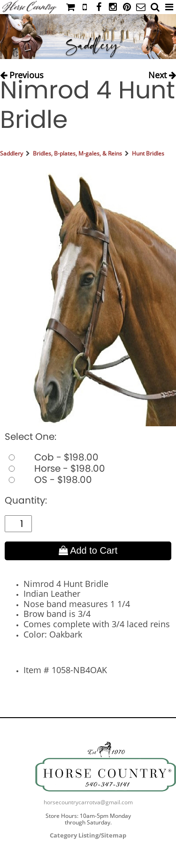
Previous (22, 73)
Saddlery (11, 153)
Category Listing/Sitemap (88, 835)
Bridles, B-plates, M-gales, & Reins (77, 153)
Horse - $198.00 (55, 468)
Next (162, 73)
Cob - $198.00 (52, 457)
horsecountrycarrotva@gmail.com (88, 802)
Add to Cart (88, 550)
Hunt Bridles (148, 153)
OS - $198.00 (48, 480)
